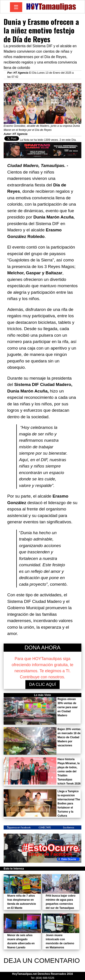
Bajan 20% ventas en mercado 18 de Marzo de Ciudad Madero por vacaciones (69, 737)
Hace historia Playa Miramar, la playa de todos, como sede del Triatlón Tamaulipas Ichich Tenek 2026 (69, 771)
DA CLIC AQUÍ (42, 684)
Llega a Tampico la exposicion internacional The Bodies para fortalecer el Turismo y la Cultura (69, 804)
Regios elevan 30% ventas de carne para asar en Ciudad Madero (68, 707)
